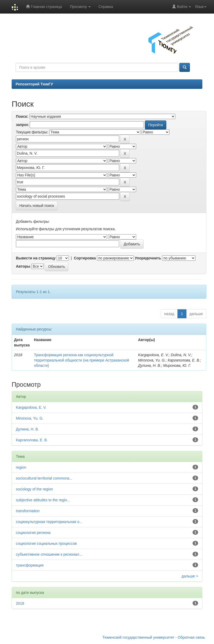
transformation (28, 511)
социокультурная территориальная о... (49, 522)
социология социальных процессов (46, 543)
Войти (182, 6)
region (21, 467)
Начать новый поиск (37, 206)
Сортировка (85, 258)
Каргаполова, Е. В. (32, 440)
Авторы (23, 266)
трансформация (30, 565)
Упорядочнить (148, 258)
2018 (20, 603)
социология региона (33, 533)
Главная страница (44, 6)
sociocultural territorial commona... (44, 478)
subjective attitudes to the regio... (43, 500)
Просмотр (80, 7)
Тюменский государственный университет (139, 637)
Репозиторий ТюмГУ (34, 84)
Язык (201, 7)
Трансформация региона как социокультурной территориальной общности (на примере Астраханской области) (81, 360)
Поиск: (22, 116)
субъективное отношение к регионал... (49, 554)
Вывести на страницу (36, 258)
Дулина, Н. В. (27, 429)
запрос (22, 125)
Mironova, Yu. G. (30, 418)
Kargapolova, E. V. (31, 407)
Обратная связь (191, 637)
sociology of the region (34, 489)
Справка (106, 7)
